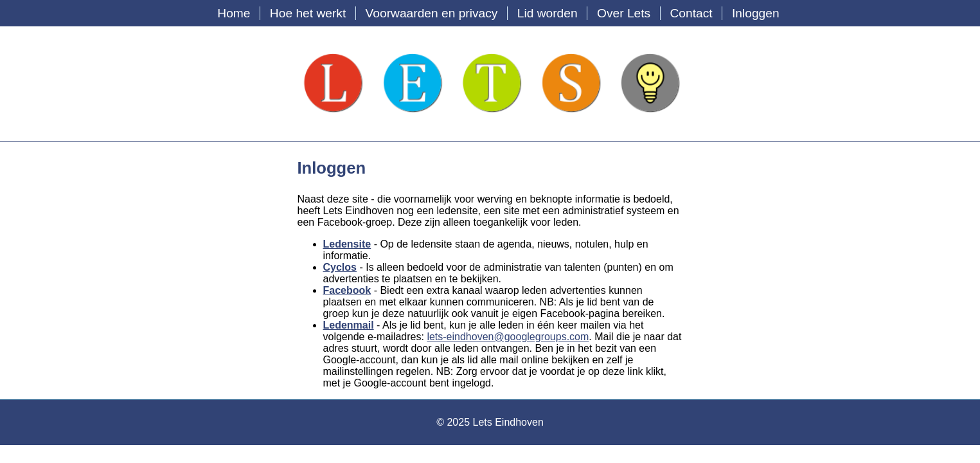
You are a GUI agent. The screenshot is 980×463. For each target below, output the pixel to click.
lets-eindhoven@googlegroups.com (508, 337)
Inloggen (756, 13)
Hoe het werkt (308, 13)
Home (234, 13)
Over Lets (624, 13)
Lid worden (548, 13)
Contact (691, 13)
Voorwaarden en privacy (432, 13)
